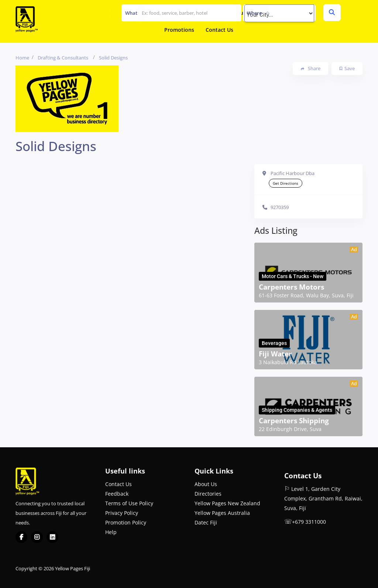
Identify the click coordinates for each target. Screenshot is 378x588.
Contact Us (219, 30)
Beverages (274, 343)
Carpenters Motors (291, 287)
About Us (206, 484)
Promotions (179, 30)
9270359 (280, 207)
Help (111, 532)
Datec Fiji (206, 522)
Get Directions (286, 183)
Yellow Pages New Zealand (227, 503)
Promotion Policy (126, 522)
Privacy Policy (122, 513)
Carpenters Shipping (294, 421)
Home (22, 58)
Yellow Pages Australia (222, 513)
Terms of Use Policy (129, 503)
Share (311, 69)
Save (347, 68)
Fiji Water (275, 354)
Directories (208, 494)
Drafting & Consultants (63, 58)
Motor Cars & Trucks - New (293, 276)
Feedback (117, 494)
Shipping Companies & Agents (297, 410)
